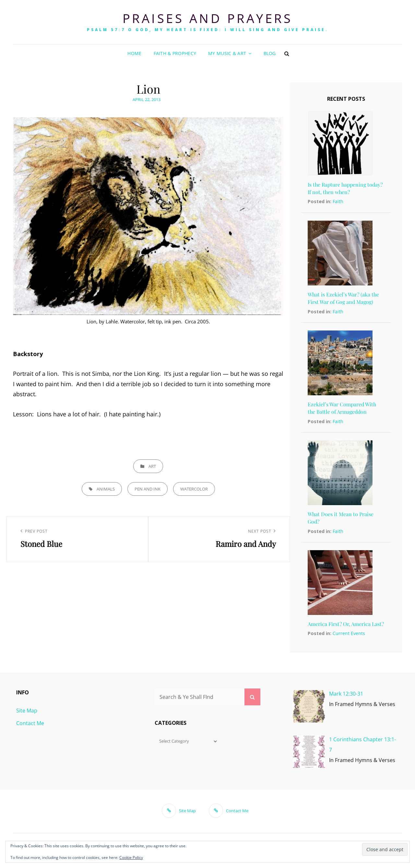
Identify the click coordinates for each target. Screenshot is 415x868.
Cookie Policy (131, 857)
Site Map (27, 711)
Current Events (349, 633)
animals (106, 489)
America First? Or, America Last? (346, 624)
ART (152, 466)
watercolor (194, 489)
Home (134, 53)
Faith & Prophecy (175, 53)
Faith (338, 201)
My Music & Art (227, 53)
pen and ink (148, 489)
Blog (270, 53)
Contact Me (30, 723)
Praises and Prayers (208, 18)
